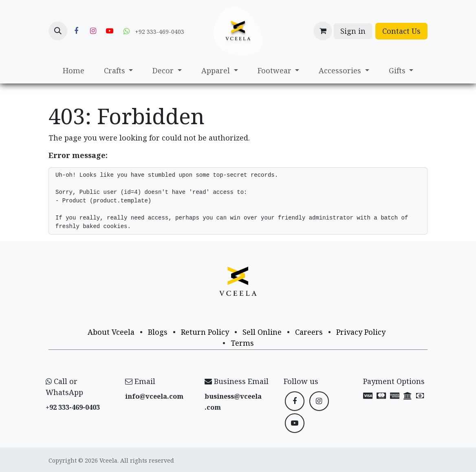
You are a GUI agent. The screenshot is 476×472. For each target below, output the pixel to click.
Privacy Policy (361, 332)
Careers (309, 332)
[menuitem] (74, 71)
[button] (58, 31)
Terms (242, 343)
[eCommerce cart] (323, 31)
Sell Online (262, 332)
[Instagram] (93, 31)
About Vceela (111, 332)
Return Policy (205, 332)
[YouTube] (110, 31)
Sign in (353, 31)
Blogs (158, 332)
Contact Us (401, 31)
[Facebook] (76, 31)
